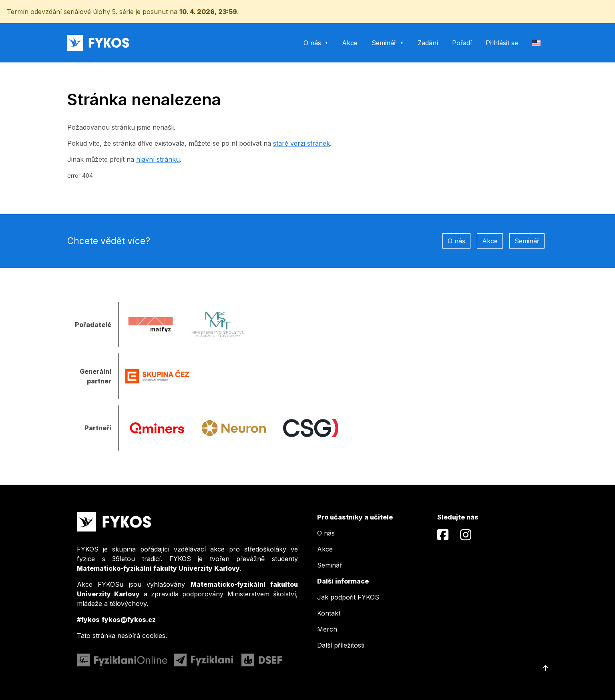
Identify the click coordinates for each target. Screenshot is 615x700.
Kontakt (329, 613)
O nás (456, 241)
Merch (327, 629)
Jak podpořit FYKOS (348, 597)
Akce (490, 241)
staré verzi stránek (301, 143)
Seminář (527, 241)
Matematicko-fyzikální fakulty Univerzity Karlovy (158, 568)
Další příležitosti (341, 645)
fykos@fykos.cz (129, 620)
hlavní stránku (158, 159)
